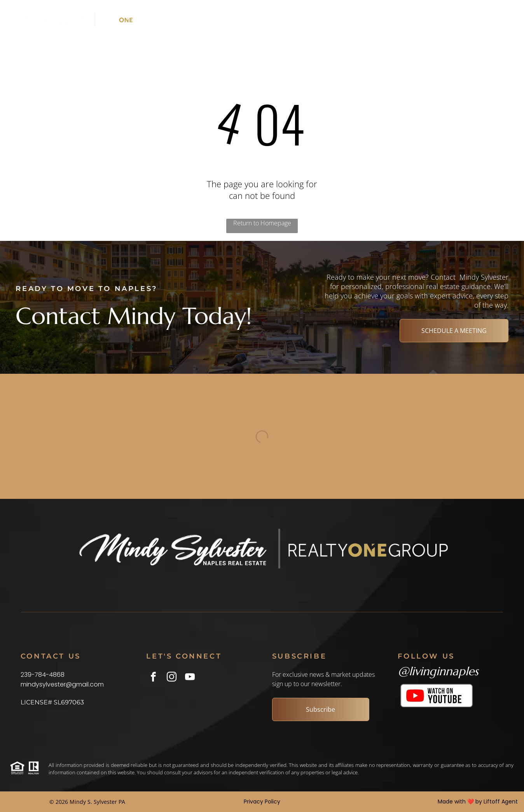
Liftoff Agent (501, 802)
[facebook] (153, 678)
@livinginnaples (438, 671)
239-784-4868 (43, 675)
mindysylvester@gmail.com (62, 684)
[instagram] (172, 678)
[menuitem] (186, 19)
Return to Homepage (262, 223)
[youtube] (190, 678)
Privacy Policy (262, 802)
